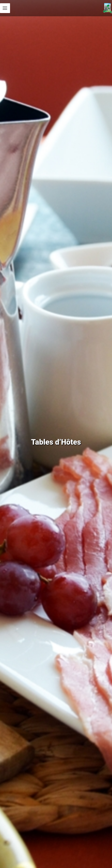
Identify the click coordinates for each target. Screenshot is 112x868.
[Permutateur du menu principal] (5, 8)
